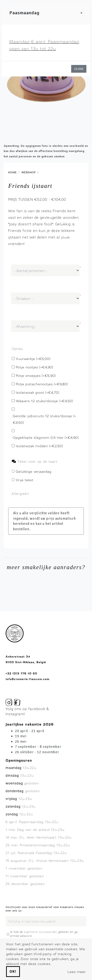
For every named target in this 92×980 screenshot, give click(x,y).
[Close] (82, 13)
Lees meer (77, 972)
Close (79, 69)
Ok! (13, 972)
